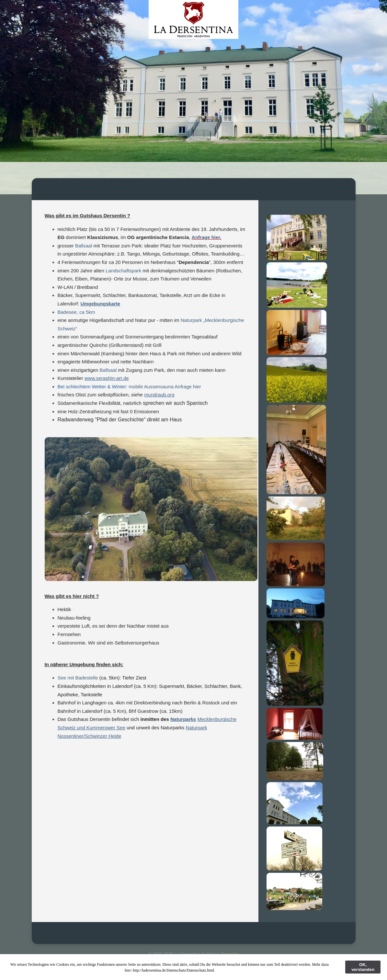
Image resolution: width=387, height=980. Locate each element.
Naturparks (183, 719)
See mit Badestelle (79, 678)
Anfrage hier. (207, 237)
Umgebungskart (99, 304)
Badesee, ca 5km (76, 312)
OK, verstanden (363, 967)
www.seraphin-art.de (107, 378)
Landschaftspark (123, 271)
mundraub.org (159, 395)
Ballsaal (84, 246)
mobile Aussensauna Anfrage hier (165, 387)
